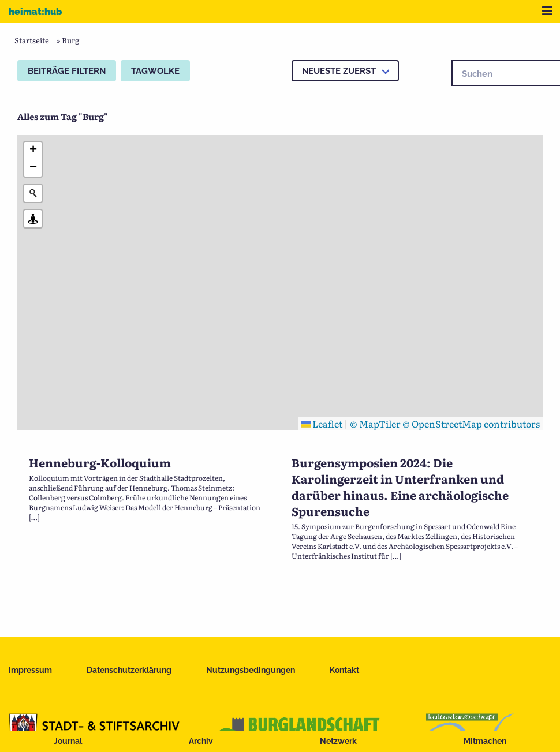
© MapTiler (375, 424)
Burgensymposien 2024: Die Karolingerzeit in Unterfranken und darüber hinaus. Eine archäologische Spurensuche (400, 487)
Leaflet (322, 424)
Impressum (30, 670)
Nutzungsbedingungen (251, 670)
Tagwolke (155, 71)
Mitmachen (485, 741)
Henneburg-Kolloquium (100, 462)
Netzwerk (338, 741)
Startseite (32, 40)
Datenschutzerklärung (129, 670)
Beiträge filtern (67, 71)
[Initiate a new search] (33, 193)
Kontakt (344, 670)
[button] (33, 151)
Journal (68, 741)
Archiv (201, 741)
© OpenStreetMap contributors (471, 424)
